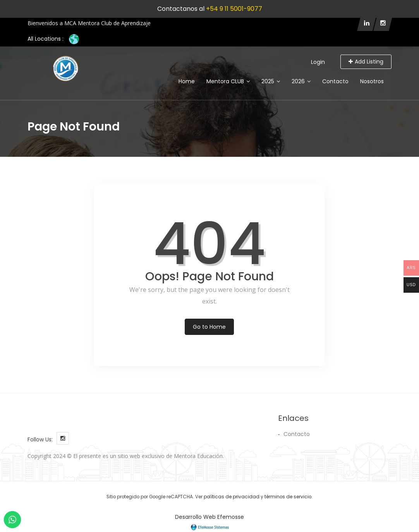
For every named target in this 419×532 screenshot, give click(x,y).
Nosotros (372, 81)
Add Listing (366, 62)
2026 (301, 81)
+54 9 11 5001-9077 (234, 9)
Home (187, 81)
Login (318, 62)
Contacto (335, 81)
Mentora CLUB (228, 81)
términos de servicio (288, 497)
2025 (271, 81)
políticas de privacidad (232, 497)
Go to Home (209, 327)
